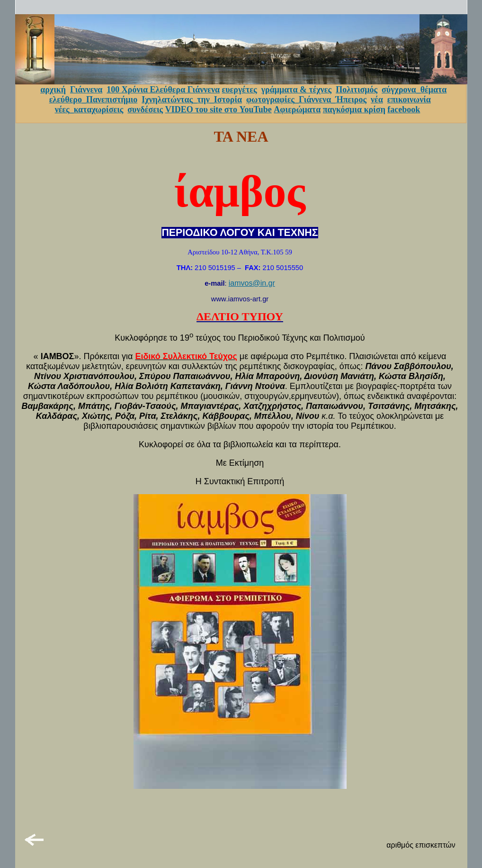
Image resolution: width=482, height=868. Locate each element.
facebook (404, 109)
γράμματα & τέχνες (297, 90)
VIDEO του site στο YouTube (219, 109)
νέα (377, 99)
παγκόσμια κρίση (354, 109)
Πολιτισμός (357, 90)
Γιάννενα (86, 90)
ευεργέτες (240, 90)
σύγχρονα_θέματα (414, 90)
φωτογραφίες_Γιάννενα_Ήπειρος (306, 99)
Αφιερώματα (297, 109)
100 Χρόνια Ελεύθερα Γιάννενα (163, 90)
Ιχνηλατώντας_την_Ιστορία (192, 99)
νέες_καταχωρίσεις (89, 109)
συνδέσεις (145, 109)
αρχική (53, 90)
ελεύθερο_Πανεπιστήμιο (94, 99)
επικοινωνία (409, 99)
